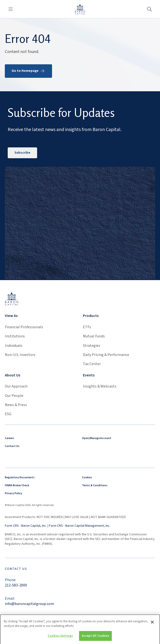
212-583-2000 (16, 585)
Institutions (15, 336)
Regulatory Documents (20, 477)
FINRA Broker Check (17, 485)
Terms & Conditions (95, 485)
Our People (14, 396)
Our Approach (16, 386)
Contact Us (12, 446)
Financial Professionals (24, 327)
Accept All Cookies (95, 638)
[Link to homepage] (12, 299)
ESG (8, 414)
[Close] (152, 624)
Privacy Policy (13, 493)
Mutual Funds (94, 336)
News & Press (16, 405)
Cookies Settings (60, 638)
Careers (10, 438)
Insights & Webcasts (100, 386)
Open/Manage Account (97, 438)
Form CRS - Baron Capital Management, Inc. (80, 526)
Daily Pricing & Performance (106, 355)
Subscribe (22, 153)
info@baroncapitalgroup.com (29, 604)
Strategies (92, 346)
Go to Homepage (28, 71)
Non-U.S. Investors (20, 355)
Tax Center (92, 364)
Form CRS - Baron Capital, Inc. (26, 526)
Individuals (14, 346)
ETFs (87, 327)
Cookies (87, 477)
